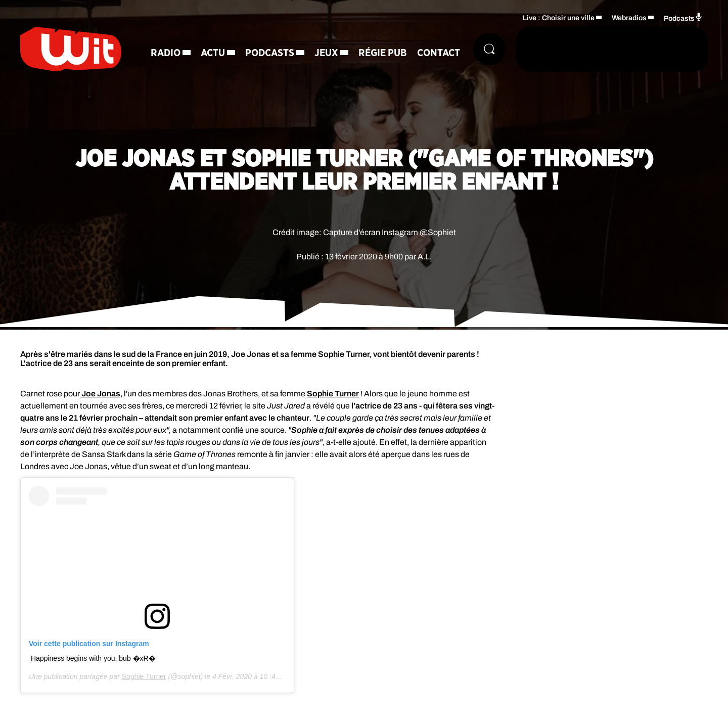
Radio (166, 53)
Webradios (629, 18)
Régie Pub (383, 53)
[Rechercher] (489, 49)
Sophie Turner (333, 394)
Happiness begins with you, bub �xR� (93, 658)
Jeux (326, 53)
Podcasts (270, 53)
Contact (439, 53)
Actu (213, 53)
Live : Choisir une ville (559, 18)
